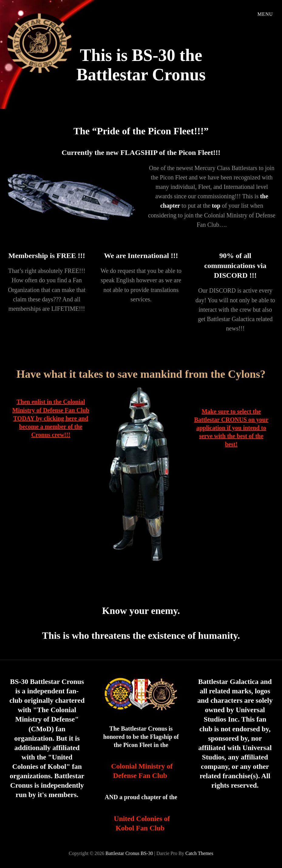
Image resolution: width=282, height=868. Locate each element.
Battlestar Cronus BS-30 (129, 853)
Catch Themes (199, 853)
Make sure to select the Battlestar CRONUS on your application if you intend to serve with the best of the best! (231, 428)
